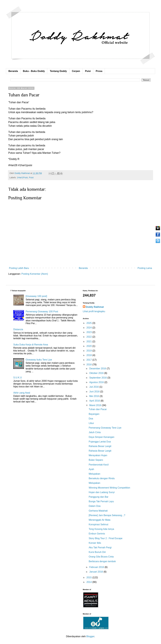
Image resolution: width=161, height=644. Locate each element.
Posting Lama (145, 268)
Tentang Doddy (58, 71)
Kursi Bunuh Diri (97, 552)
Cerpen (76, 71)
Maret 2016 (95, 405)
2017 (89, 360)
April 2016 (95, 401)
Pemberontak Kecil (99, 465)
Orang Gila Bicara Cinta (101, 557)
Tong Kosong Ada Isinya (101, 529)
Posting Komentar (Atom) (35, 274)
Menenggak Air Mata (99, 520)
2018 (89, 355)
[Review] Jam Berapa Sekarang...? (107, 515)
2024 (89, 328)
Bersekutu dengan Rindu (102, 478)
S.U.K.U (18, 378)
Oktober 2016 (97, 373)
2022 (89, 337)
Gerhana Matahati (98, 511)
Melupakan (94, 474)
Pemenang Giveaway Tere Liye (105, 428)
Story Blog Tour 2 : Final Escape (105, 538)
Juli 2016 (94, 387)
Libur (91, 423)
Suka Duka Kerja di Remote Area (31, 345)
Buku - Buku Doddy (34, 71)
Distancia (18, 329)
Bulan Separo (96, 460)
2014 (89, 582)
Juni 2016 (95, 392)
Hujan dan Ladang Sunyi (102, 492)
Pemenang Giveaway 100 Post (42, 312)
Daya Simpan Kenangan (101, 437)
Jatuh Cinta (95, 432)
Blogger (90, 636)
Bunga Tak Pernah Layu (101, 501)
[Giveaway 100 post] (36, 296)
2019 (89, 351)
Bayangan (94, 414)
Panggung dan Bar (98, 497)
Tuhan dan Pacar (98, 409)
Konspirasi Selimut (98, 524)
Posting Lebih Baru (19, 268)
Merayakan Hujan (98, 455)
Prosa (99, 71)
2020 (89, 346)
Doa (91, 419)
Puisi (88, 71)
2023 (89, 332)
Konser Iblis (95, 543)
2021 (89, 341)
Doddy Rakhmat (95, 307)
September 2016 (98, 378)
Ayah (91, 469)
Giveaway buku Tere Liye (39, 360)
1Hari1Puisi (22, 178)
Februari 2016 (97, 567)
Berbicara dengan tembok (102, 561)
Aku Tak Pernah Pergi (100, 547)
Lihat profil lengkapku (94, 311)
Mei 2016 (94, 396)
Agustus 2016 (97, 382)
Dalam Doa (95, 506)
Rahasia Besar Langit (100, 446)
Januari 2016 (96, 572)
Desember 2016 (98, 369)
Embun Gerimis (97, 534)
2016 (89, 365)
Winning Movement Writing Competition (109, 488)
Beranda (13, 71)
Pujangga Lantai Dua (100, 442)
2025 (89, 323)
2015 (89, 577)
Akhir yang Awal (22, 393)
